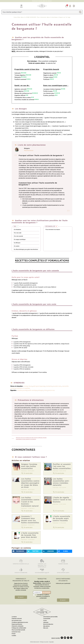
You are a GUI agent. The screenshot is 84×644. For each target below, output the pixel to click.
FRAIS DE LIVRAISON (17, 626)
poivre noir (51, 390)
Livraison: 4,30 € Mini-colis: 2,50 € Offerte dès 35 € (42, 563)
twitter (65, 638)
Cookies (14, 636)
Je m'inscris (46, 592)
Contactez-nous (16, 632)
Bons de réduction (48, 624)
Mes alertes (46, 626)
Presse (14, 634)
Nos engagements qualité (42, 570)
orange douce (28, 386)
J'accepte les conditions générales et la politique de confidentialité (43, 596)
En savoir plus (27, 473)
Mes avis (46, 628)
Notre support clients (63, 570)
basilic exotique (32, 390)
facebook (62, 638)
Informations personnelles (50, 617)
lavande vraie (57, 386)
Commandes (47, 619)
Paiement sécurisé (63, 562)
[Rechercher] (40, 12)
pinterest (68, 638)
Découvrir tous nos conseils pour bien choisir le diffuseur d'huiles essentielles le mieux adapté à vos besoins (31, 438)
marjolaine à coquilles (23, 388)
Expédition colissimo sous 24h (21, 562)
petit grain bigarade (39, 386)
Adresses (46, 622)
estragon (41, 390)
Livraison (14, 617)
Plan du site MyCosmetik (18, 630)
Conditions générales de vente (20, 622)
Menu (21, 6)
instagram (71, 638)
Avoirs (45, 620)
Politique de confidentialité (19, 628)
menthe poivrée (22, 390)
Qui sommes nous (17, 620)
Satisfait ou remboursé (21, 570)
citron (46, 390)
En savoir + (21, 597)
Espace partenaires (17, 624)
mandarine (49, 386)
